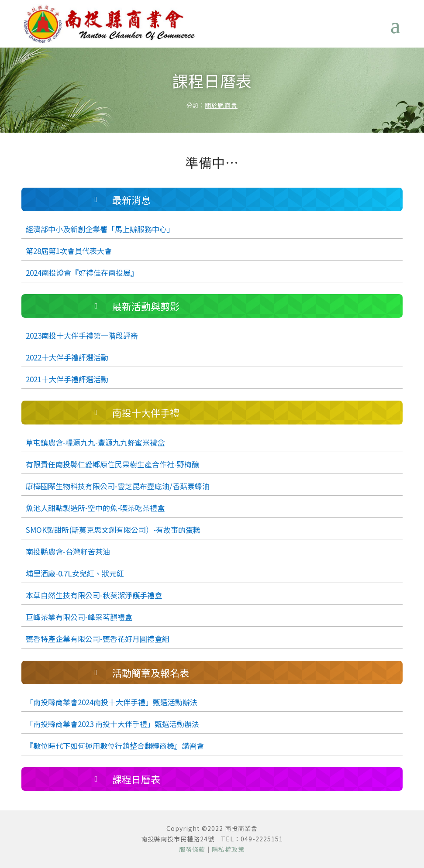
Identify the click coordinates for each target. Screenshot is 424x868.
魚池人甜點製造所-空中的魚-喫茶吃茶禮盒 (95, 508)
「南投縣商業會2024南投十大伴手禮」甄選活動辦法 (112, 702)
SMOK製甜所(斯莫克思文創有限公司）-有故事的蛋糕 (113, 530)
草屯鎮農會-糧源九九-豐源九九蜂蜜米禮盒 (95, 442)
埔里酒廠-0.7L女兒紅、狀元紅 (75, 573)
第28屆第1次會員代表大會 (69, 251)
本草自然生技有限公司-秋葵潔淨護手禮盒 (94, 595)
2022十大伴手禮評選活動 (67, 357)
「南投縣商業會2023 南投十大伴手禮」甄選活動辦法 (112, 724)
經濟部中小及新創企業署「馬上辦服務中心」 (100, 229)
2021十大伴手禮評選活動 (67, 379)
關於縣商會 (221, 105)
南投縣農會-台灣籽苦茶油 (68, 551)
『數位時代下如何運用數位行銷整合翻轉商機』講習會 (115, 746)
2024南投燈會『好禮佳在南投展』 (82, 273)
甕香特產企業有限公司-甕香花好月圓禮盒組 (98, 639)
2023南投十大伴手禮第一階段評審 (82, 335)
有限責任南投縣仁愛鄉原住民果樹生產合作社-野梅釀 (112, 464)
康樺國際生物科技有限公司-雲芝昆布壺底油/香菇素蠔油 (118, 486)
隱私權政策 (228, 849)
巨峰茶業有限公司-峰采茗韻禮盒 (79, 617)
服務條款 (192, 849)
